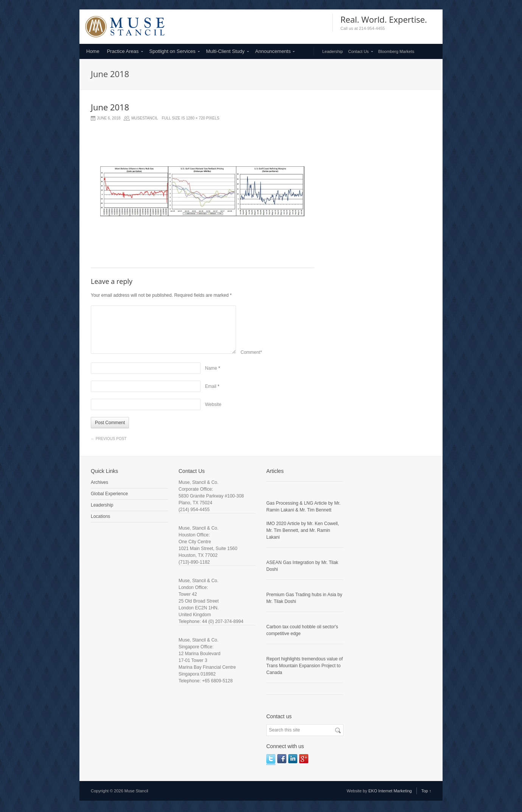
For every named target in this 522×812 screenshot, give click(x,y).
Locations (100, 516)
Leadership (332, 51)
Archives (99, 482)
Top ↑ (426, 791)
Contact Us (358, 51)
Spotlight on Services (172, 51)
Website (213, 404)
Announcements (273, 51)
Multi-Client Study (225, 51)
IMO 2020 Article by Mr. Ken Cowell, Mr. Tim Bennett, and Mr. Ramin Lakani (303, 530)
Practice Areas (123, 51)
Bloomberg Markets (396, 51)
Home (93, 51)
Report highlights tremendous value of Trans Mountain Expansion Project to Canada (304, 666)
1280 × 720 (196, 118)
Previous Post (109, 439)
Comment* (251, 352)
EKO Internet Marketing (390, 791)
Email (211, 386)
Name (211, 368)
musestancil (144, 118)
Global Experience (109, 494)
